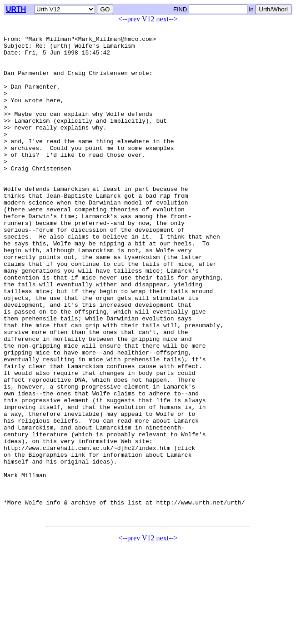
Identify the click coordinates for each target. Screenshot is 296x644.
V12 (148, 19)
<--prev (129, 19)
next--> (167, 19)
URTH (16, 9)
